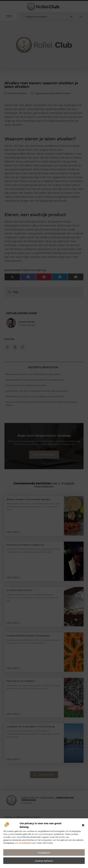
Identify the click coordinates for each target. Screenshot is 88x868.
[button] (83, 829)
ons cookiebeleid (23, 846)
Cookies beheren (44, 864)
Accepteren (44, 856)
